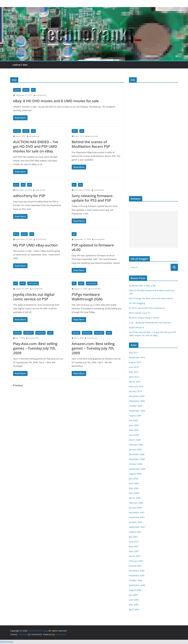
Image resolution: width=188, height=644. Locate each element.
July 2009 (133, 420)
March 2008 (135, 498)
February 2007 (136, 561)
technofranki (41, 95)
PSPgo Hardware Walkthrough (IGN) (87, 297)
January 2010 (135, 391)
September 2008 (137, 469)
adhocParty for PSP (29, 196)
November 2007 (137, 517)
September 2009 (137, 411)
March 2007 (135, 556)
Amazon (17, 333)
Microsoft (29, 333)
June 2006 (134, 600)
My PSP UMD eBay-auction (35, 245)
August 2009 (135, 416)
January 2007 (135, 566)
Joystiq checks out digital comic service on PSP (34, 297)
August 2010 (135, 362)
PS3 (23, 185)
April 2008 (134, 493)
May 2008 (134, 488)
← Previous (17, 385)
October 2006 (136, 580)
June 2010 (134, 367)
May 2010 (134, 372)
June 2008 (134, 483)
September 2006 (137, 585)
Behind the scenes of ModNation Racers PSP (91, 144)
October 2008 (136, 464)
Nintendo (40, 333)
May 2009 (134, 430)
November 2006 (137, 575)
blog (75, 131)
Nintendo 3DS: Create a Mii (142, 286)
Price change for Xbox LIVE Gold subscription (151, 298)
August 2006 (135, 590)
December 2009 (137, 396)
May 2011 (134, 353)
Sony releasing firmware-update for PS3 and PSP (93, 198)
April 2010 (134, 377)
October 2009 (136, 406)
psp (33, 90)
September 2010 (137, 357)
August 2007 (135, 532)
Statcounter (7, 642)
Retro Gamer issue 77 (140, 313)
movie (26, 90)
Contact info (20, 65)
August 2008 (135, 474)
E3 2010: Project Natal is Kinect (144, 318)
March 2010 (135, 382)
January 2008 (135, 508)
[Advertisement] (153, 229)
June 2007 (134, 542)
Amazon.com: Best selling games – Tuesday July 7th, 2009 (93, 348)
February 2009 (136, 445)
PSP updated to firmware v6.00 (93, 247)
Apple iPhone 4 (136, 327)
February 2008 (136, 503)
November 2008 (137, 459)
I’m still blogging (137, 303)
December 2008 (137, 454)
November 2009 (137, 401)
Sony (23, 283)
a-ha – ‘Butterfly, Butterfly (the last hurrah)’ (150, 323)
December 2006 (137, 571)
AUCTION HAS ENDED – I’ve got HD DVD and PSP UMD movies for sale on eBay (36, 146)
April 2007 (134, 551)
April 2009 (134, 435)
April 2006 (134, 609)
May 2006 (134, 605)
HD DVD (17, 90)
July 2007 (133, 537)
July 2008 (133, 479)
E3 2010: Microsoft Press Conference (147, 308)
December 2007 (137, 512)
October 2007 (136, 522)
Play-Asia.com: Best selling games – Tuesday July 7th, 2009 (35, 348)
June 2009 (134, 425)
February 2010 (136, 386)
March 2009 (135, 440)
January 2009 (135, 449)
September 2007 (137, 527)
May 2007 (134, 546)
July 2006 (133, 595)
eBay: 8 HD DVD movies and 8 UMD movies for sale (56, 101)
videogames (33, 283)
